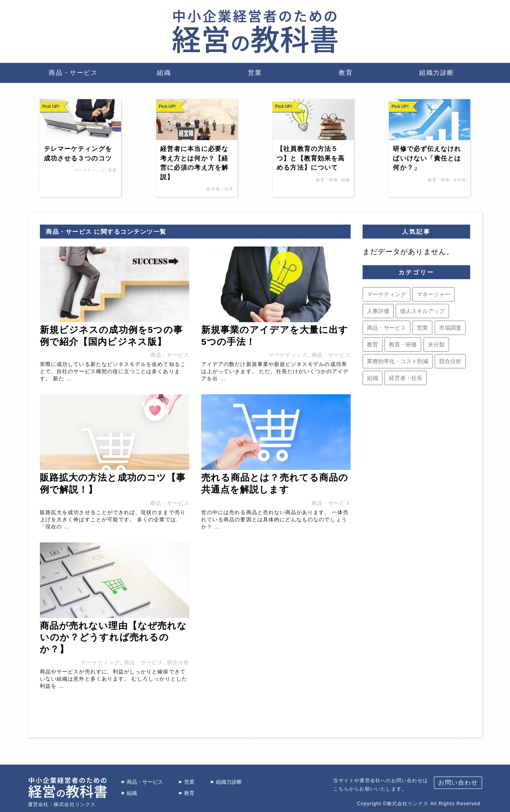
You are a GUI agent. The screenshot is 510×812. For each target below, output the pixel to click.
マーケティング (89, 170)
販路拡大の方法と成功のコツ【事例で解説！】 (113, 483)
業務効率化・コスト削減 (398, 361)
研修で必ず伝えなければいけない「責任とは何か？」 (427, 158)
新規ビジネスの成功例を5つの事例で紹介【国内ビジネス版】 (111, 336)
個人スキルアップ (422, 311)
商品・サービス (73, 73)
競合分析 (178, 662)
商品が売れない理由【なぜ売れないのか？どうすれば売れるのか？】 (113, 637)
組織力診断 (437, 73)
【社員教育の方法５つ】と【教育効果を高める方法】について (311, 158)
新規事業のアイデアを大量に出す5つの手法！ (275, 336)
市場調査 (450, 328)
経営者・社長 (220, 189)
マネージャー (433, 294)
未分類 (460, 180)
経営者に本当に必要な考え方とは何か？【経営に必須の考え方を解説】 (194, 163)
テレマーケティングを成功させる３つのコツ (78, 153)
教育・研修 (327, 180)
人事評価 (378, 311)
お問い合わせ (458, 779)
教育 (346, 73)
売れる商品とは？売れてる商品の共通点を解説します (275, 483)
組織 (164, 73)
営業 (255, 73)
